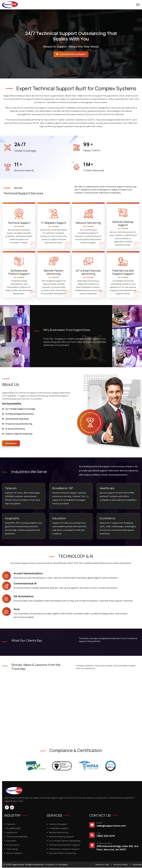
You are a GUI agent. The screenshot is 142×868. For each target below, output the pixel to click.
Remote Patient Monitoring (62, 853)
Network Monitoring (59, 832)
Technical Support (58, 824)
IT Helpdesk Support (59, 828)
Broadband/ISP (14, 828)
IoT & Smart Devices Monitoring (65, 841)
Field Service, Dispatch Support (64, 849)
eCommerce (13, 845)
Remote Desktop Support (61, 837)
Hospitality (12, 518)
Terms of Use (102, 865)
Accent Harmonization (28, 573)
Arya (17, 609)
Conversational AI (25, 583)
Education (59, 518)
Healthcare (107, 488)
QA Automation (24, 596)
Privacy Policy (121, 865)
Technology (12, 849)
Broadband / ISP (63, 488)
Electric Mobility (14, 853)
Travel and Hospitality (17, 837)
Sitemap (137, 865)
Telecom (11, 488)
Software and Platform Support (64, 845)
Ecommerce (108, 518)
